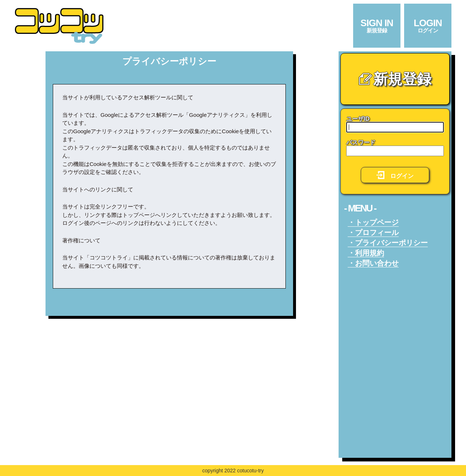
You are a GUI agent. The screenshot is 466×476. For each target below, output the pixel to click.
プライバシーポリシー (391, 243)
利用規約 (370, 253)
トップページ (377, 222)
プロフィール (377, 233)
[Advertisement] (169, 378)
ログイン (395, 175)
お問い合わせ (377, 263)
